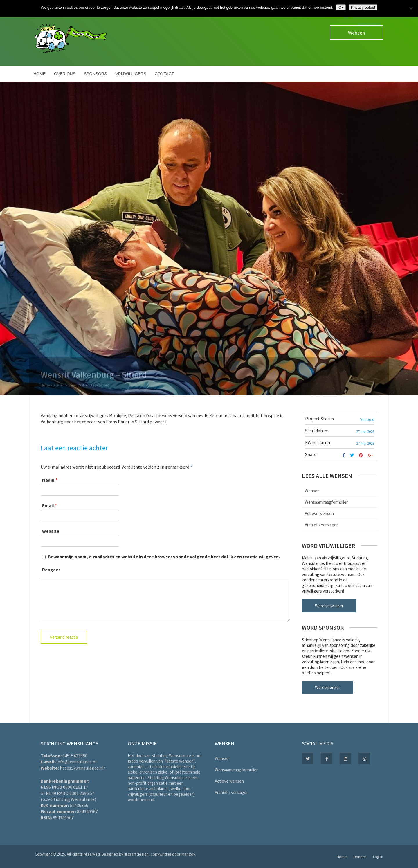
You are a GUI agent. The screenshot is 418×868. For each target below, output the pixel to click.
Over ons (65, 74)
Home (39, 74)
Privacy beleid (363, 7)
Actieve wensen (319, 513)
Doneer (360, 857)
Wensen (356, 33)
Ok (341, 7)
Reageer (51, 570)
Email (48, 505)
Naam (48, 480)
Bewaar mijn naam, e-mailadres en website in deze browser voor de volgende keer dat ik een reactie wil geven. (164, 557)
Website (51, 531)
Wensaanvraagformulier (326, 502)
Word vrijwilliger (329, 606)
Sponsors (95, 74)
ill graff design (136, 854)
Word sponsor (328, 687)
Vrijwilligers (131, 74)
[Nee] (411, 8)
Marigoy (188, 854)
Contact (164, 74)
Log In (378, 857)
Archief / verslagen (322, 525)
